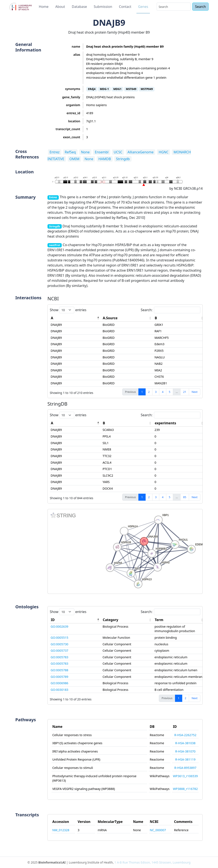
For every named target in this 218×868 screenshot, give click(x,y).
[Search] (174, 7)
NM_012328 (61, 830)
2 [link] (149, 392)
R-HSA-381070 (185, 751)
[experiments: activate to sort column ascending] (180, 423)
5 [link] (170, 392)
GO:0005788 (60, 670)
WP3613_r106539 (185, 776)
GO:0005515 (60, 638)
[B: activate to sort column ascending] (180, 318)
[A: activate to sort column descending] (76, 318)
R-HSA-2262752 (185, 735)
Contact (125, 7)
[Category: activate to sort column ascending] (128, 620)
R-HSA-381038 (185, 743)
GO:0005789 (60, 677)
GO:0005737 (60, 651)
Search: (171, 310)
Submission (103, 7)
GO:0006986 (60, 683)
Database (79, 7)
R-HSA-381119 (185, 759)
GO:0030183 (60, 690)
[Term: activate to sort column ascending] (180, 620)
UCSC (118, 152)
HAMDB (105, 159)
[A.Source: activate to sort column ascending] (128, 318)
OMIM (74, 159)
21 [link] (185, 392)
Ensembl (102, 152)
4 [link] (163, 392)
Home (44, 7)
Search (200, 7)
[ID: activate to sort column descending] (76, 620)
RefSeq (70, 152)
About (60, 7)
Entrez (55, 152)
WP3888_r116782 (185, 789)
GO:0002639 (60, 626)
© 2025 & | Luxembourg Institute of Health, (109, 862)
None (85, 152)
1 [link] (142, 392)
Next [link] (195, 392)
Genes (143, 7)
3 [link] (156, 392)
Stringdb (123, 159)
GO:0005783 (60, 657)
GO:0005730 (60, 644)
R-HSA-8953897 (185, 768)
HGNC (163, 152)
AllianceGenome (141, 152)
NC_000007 (158, 830)
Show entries (68, 310)
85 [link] (185, 497)
